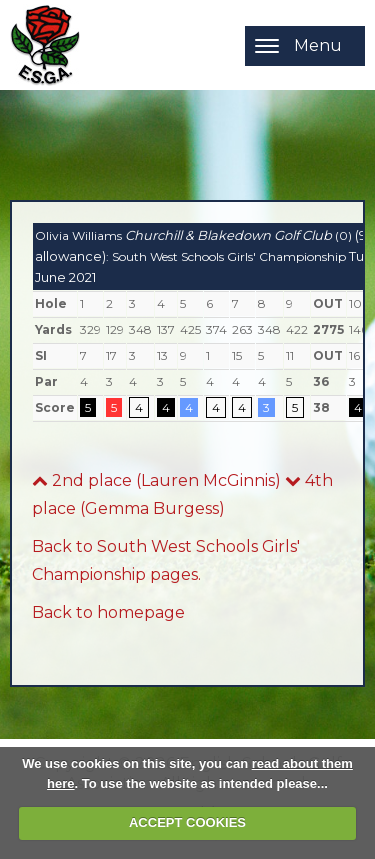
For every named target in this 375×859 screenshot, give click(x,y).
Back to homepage (108, 612)
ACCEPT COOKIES (187, 822)
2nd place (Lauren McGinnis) (156, 480)
